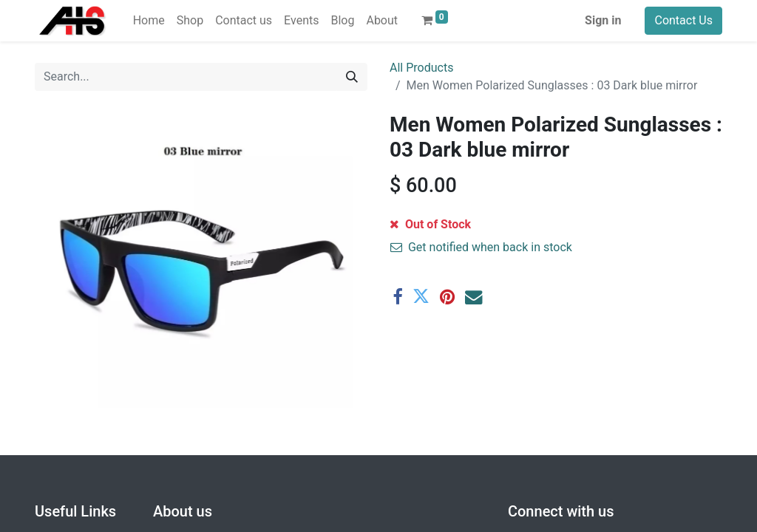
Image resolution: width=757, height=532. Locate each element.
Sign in (603, 20)
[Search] (352, 77)
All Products (421, 68)
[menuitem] (149, 21)
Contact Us (683, 20)
